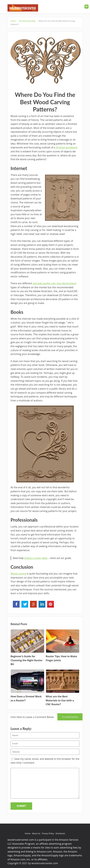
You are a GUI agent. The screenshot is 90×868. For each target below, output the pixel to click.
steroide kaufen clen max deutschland (54, 283)
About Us (36, 833)
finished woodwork (67, 147)
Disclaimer (60, 833)
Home (28, 833)
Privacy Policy (48, 833)
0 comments (68, 716)
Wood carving (18, 574)
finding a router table (36, 558)
